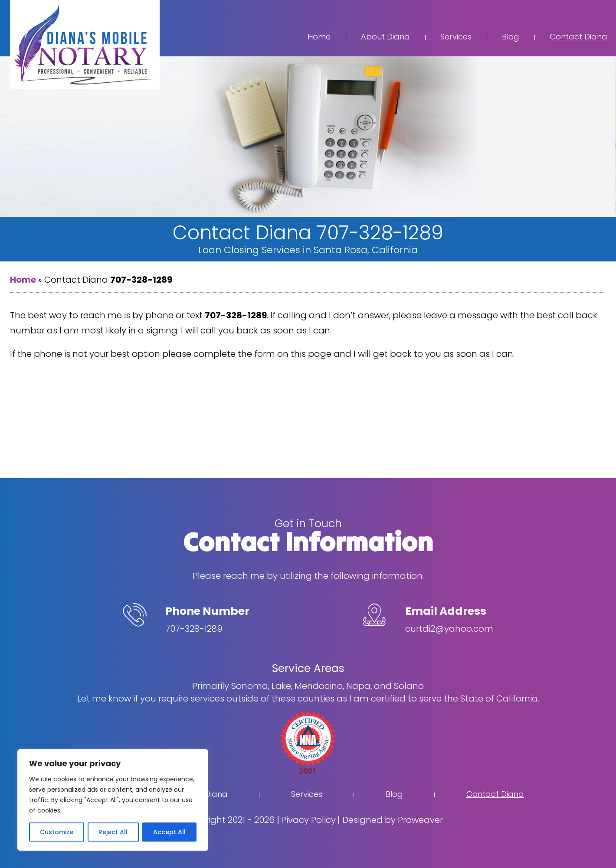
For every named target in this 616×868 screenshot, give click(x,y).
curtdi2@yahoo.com (449, 629)
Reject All (113, 832)
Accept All (169, 832)
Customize (57, 832)
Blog (511, 37)
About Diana (385, 37)
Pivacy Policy (308, 820)
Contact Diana (578, 37)
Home (319, 37)
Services (456, 37)
